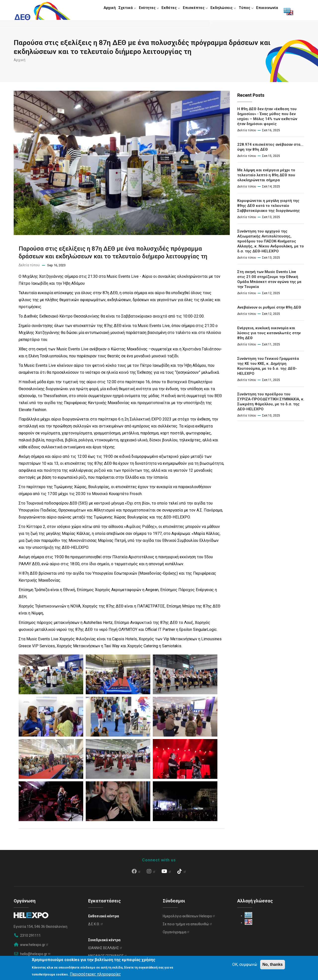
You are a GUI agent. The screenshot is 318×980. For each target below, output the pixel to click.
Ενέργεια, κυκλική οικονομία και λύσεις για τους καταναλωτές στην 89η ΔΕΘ (269, 335)
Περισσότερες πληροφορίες (95, 974)
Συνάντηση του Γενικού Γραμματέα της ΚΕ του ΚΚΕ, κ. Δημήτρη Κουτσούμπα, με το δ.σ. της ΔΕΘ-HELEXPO (268, 368)
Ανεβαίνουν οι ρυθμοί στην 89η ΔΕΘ (269, 310)
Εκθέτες (167, 11)
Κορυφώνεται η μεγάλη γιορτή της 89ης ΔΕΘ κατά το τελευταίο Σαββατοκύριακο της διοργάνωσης (269, 208)
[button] (51, 660)
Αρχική (103, 11)
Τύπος (244, 11)
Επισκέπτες (192, 11)
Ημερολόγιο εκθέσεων (189, 918)
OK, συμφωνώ (245, 964)
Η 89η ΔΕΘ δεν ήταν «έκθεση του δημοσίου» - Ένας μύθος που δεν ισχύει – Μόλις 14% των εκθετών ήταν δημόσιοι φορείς (267, 119)
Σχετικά (122, 11)
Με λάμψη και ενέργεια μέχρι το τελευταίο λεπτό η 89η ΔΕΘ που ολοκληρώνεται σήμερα (266, 177)
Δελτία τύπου (29, 267)
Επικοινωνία (267, 11)
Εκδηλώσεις (220, 11)
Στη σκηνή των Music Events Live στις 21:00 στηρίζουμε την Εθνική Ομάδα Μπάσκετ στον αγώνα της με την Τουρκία (269, 281)
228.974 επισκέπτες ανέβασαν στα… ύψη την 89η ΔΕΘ (270, 149)
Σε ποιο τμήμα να (188, 926)
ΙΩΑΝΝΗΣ (105, 950)
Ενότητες (144, 11)
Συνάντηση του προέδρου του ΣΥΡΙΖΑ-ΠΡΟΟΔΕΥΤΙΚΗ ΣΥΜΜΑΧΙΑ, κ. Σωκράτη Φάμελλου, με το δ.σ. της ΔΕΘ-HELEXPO (271, 404)
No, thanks (273, 964)
